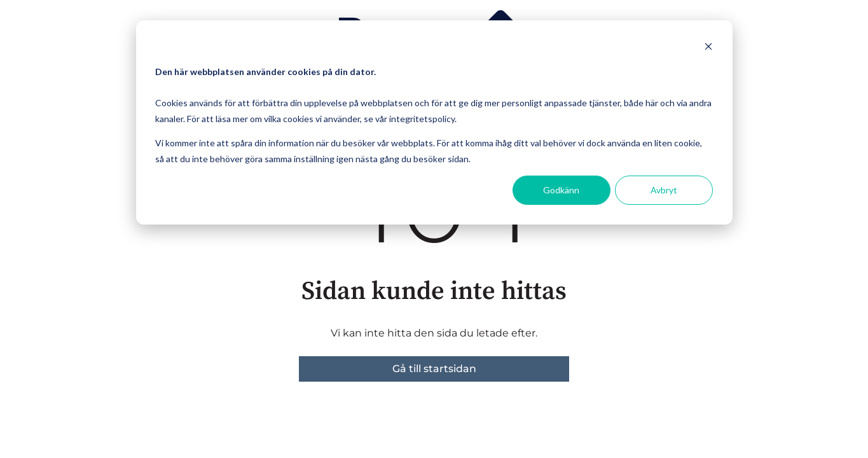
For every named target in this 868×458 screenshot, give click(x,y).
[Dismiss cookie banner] (708, 48)
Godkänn (561, 190)
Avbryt (664, 190)
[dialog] (434, 122)
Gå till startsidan (434, 369)
